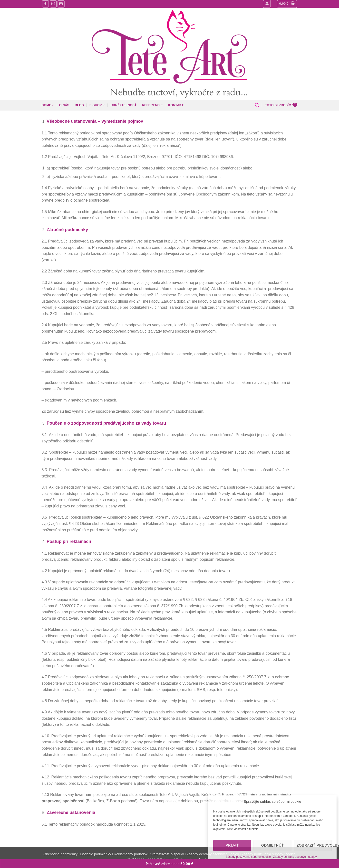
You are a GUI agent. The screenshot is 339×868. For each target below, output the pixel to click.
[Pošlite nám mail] (61, 4)
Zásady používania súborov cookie (248, 857)
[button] (267, 4)
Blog (79, 105)
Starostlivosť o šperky (167, 854)
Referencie (152, 105)
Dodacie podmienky (96, 854)
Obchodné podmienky (61, 854)
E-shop (97, 105)
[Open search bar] (257, 105)
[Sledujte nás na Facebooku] (45, 4)
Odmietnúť (272, 845)
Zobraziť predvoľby (314, 845)
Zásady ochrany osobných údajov (295, 857)
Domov (48, 105)
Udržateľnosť (124, 105)
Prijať (232, 845)
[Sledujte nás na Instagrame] (53, 4)
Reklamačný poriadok (131, 854)
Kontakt (176, 105)
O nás (64, 105)
